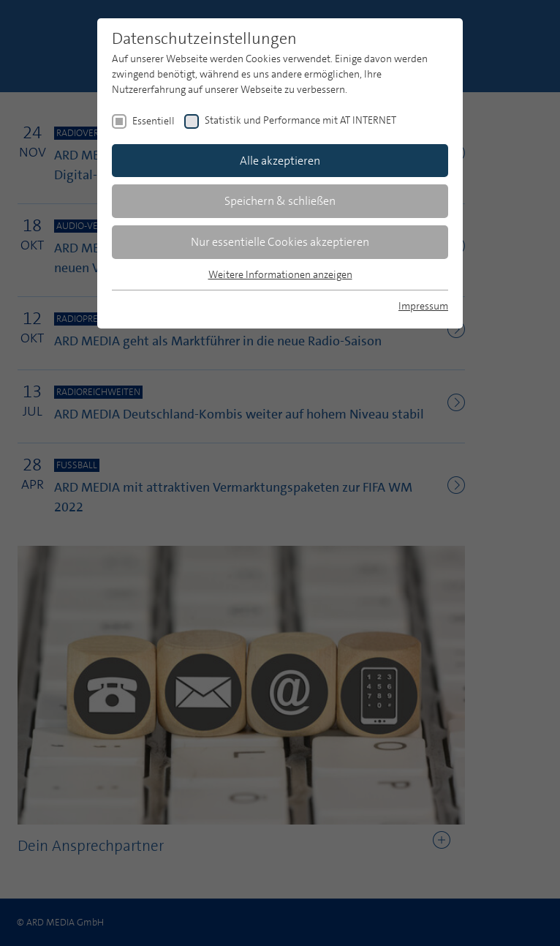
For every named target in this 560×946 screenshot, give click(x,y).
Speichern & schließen (280, 201)
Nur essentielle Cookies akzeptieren (280, 242)
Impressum (423, 306)
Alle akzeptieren (280, 161)
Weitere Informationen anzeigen (280, 274)
